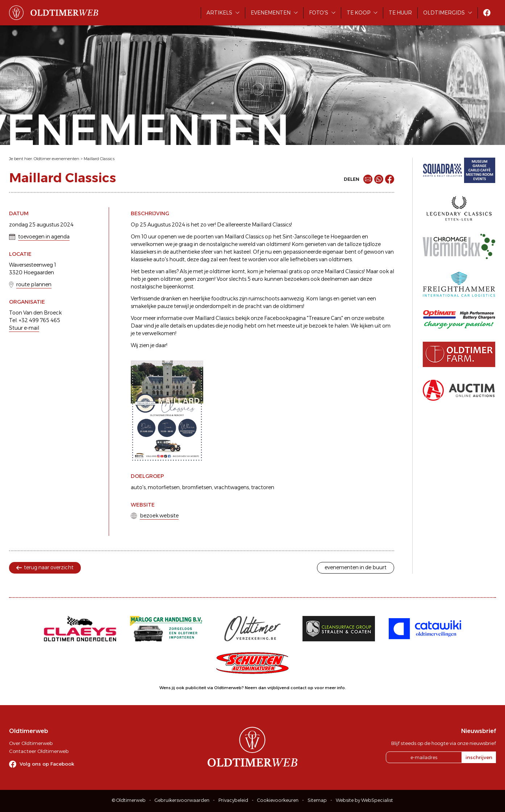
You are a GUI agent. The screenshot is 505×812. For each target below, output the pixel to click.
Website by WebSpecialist (364, 800)
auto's (138, 487)
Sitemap (317, 800)
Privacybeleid (233, 800)
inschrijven (479, 757)
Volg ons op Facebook (47, 764)
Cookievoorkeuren (278, 800)
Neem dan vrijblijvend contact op (279, 688)
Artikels (219, 13)
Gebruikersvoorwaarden (182, 800)
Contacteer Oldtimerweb (39, 751)
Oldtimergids (444, 13)
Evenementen (271, 13)
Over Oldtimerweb (31, 743)
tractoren (263, 487)
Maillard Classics (99, 159)
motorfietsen (164, 487)
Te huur (400, 13)
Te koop (358, 13)
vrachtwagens (231, 487)
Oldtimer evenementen (57, 159)
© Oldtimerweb (129, 800)
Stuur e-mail (24, 328)
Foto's (319, 13)
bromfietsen (197, 487)
